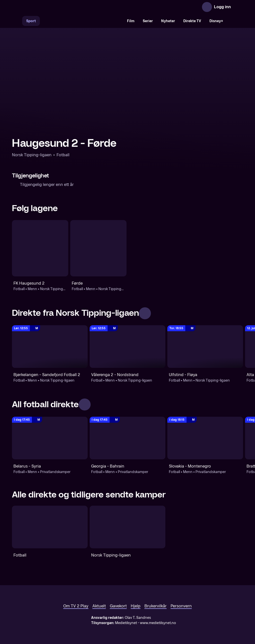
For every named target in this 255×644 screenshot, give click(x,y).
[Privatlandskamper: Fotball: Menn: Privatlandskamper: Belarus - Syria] (50, 438)
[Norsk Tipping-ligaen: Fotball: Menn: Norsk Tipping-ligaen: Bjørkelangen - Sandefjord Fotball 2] (50, 347)
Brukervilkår (156, 606)
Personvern (181, 606)
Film (131, 21)
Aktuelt (99, 606)
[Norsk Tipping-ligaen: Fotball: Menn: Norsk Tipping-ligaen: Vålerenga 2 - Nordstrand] (127, 347)
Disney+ (216, 21)
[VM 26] (81, 21)
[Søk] (17, 21)
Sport (31, 21)
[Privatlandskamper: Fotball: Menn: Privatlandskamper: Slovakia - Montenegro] (205, 438)
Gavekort (118, 606)
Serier (148, 21)
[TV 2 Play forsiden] (49, 7)
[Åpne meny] (238, 7)
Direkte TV (192, 21)
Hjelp (136, 606)
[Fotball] (50, 527)
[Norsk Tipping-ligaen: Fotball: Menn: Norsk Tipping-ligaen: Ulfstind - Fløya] (205, 347)
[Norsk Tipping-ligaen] (127, 527)
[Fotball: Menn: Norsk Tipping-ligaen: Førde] (98, 248)
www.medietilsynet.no (158, 623)
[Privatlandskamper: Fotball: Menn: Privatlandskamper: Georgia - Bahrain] (127, 438)
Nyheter (168, 21)
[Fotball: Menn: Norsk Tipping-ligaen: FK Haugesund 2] (40, 248)
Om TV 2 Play (76, 606)
